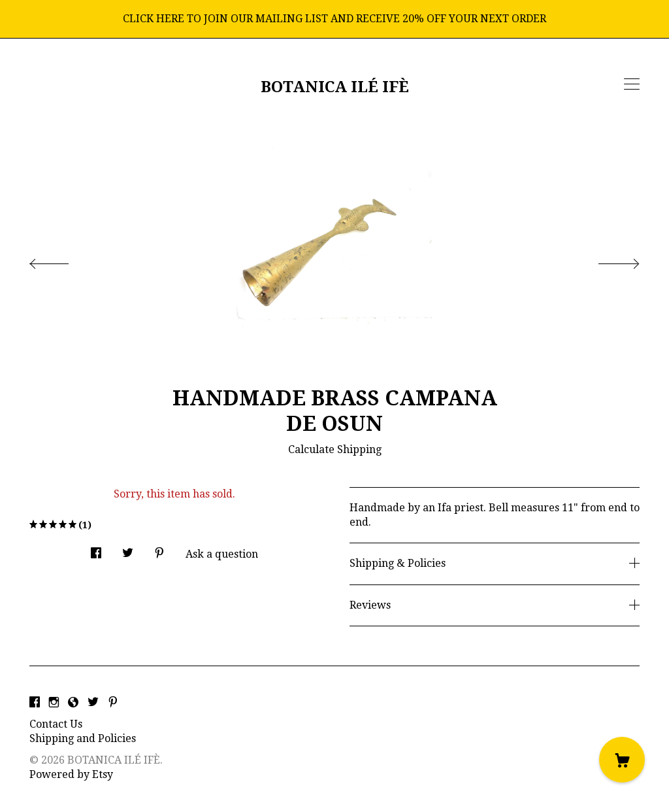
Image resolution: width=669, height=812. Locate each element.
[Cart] (622, 760)
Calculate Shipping (335, 449)
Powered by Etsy (71, 774)
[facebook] (35, 702)
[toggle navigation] (632, 84)
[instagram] (54, 702)
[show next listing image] (607, 260)
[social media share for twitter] (128, 549)
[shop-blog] (73, 702)
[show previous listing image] (62, 260)
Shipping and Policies (83, 738)
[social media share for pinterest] (159, 549)
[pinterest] (113, 702)
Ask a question (222, 554)
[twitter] (93, 702)
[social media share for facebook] (96, 549)
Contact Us (56, 724)
